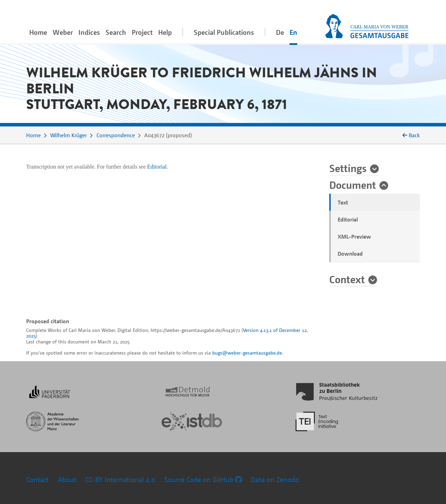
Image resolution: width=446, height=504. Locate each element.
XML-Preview (354, 237)
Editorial (348, 219)
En (293, 32)
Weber (63, 32)
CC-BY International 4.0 (120, 479)
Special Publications (224, 32)
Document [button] (353, 185)
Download (350, 254)
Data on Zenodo (275, 479)
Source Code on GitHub (203, 479)
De (280, 32)
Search (116, 32)
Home (38, 32)
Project (142, 32)
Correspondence (116, 135)
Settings (348, 168)
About (67, 479)
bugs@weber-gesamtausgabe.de (247, 353)
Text (343, 202)
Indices (89, 32)
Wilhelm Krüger (68, 135)
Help (165, 32)
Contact (37, 479)
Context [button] (347, 279)
